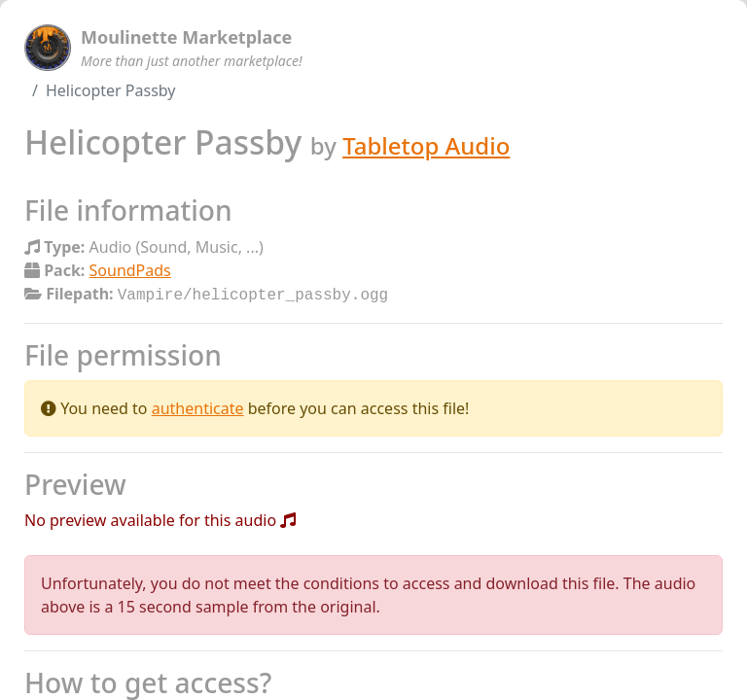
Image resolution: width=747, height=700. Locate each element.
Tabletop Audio (426, 145)
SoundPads (130, 270)
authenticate (198, 406)
